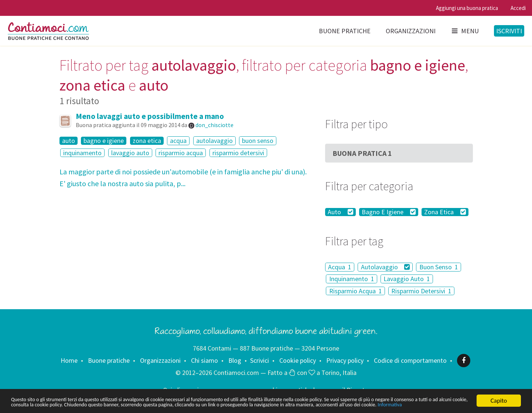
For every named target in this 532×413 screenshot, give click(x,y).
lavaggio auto (130, 153)
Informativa (125, 405)
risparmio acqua (181, 153)
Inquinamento (352, 279)
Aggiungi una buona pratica (467, 8)
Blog (235, 360)
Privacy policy (345, 360)
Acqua (340, 267)
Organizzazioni (411, 31)
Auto (340, 212)
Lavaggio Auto (407, 279)
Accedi (518, 8)
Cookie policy (298, 360)
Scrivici (260, 360)
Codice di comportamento (410, 360)
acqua (178, 141)
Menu (465, 31)
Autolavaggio (386, 267)
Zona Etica (445, 212)
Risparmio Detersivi (421, 291)
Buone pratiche (345, 31)
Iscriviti (509, 31)
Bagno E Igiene (389, 212)
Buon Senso (439, 267)
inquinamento (82, 153)
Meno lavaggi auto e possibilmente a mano (150, 116)
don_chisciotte (214, 125)
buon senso (258, 141)
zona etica (147, 141)
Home (69, 360)
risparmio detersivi (238, 153)
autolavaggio (214, 141)
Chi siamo (204, 360)
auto (69, 141)
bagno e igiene (104, 141)
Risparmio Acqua (356, 291)
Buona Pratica (362, 153)
